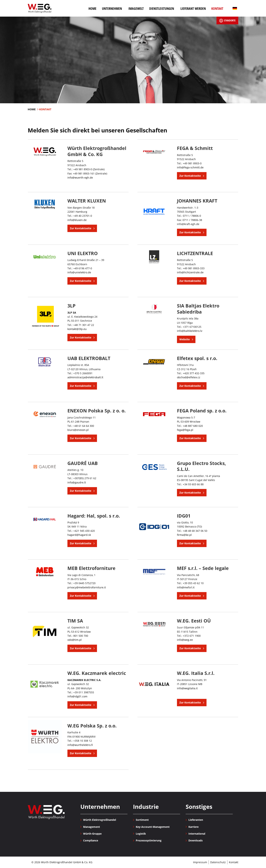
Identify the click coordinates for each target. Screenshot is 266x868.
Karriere (193, 827)
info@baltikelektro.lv (190, 331)
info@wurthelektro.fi (80, 745)
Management (92, 827)
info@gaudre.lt (77, 482)
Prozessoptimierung (149, 840)
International (197, 834)
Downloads (196, 840)
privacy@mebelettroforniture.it (87, 587)
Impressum (200, 862)
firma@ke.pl (184, 535)
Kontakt (234, 862)
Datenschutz (218, 862)
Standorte (227, 21)
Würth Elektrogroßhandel (40, 8)
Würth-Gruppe (92, 834)
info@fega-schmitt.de (190, 167)
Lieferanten (196, 820)
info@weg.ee (185, 640)
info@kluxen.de (77, 220)
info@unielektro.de (79, 272)
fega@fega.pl (185, 430)
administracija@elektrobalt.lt (85, 377)
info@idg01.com (77, 696)
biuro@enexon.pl (78, 430)
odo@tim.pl (75, 640)
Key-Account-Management (153, 827)
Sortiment (142, 820)
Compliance (91, 840)
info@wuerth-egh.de (80, 178)
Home (32, 109)
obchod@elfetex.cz (189, 377)
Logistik (141, 834)
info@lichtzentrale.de (190, 272)
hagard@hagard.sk (79, 535)
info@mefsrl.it (186, 587)
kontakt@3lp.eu (77, 329)
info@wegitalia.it (187, 688)
